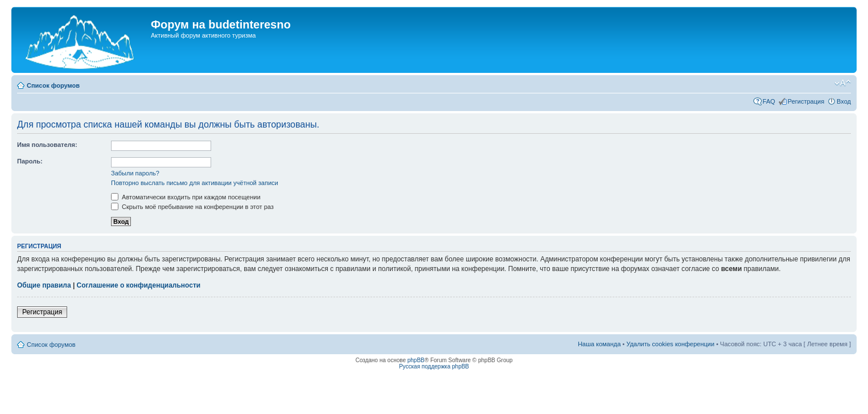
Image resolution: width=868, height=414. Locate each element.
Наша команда (599, 344)
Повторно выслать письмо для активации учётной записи (195, 183)
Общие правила (44, 285)
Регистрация (806, 101)
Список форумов (53, 85)
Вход (844, 101)
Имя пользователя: (47, 145)
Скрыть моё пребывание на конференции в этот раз (192, 207)
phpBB (416, 360)
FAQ (769, 101)
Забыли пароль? (135, 173)
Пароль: (30, 161)
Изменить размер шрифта (843, 83)
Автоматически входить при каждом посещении (186, 197)
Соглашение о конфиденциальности (139, 285)
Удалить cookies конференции (671, 344)
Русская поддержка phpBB (434, 366)
